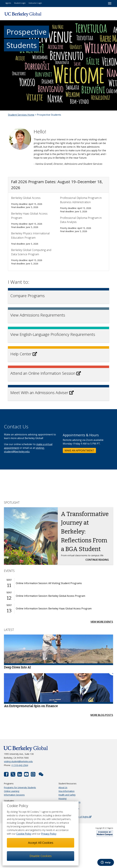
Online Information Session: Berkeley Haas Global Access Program (54, 608)
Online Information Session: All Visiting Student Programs (49, 583)
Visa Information (66, 791)
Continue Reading (98, 560)
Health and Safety (67, 795)
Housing (62, 798)
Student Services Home (21, 115)
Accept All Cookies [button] (41, 843)
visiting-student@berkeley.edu (18, 761)
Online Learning (12, 791)
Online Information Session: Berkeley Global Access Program (51, 596)
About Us (63, 787)
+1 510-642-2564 (20, 765)
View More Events (102, 622)
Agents (8, 3)
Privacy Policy (49, 834)
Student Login (20, 3)
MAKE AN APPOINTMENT (79, 450)
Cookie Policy (24, 834)
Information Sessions (14, 795)
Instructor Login (35, 3)
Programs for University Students (20, 787)
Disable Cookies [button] (41, 856)
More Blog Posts (102, 715)
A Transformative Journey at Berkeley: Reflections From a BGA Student (85, 532)
